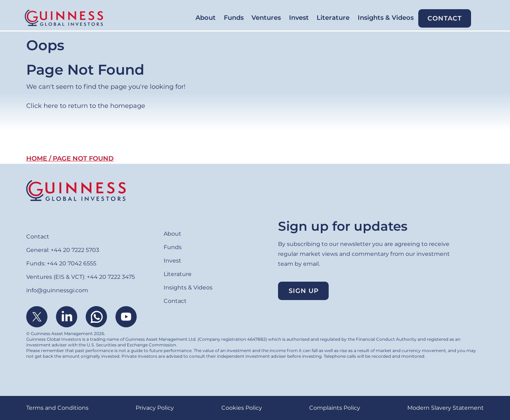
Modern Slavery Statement (446, 408)
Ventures (225, 18)
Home (37, 159)
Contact (440, 18)
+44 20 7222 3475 (111, 277)
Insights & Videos (372, 18)
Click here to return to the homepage (86, 106)
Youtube (126, 317)
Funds (183, 18)
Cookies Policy (242, 408)
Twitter (37, 317)
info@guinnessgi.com (57, 290)
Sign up (304, 291)
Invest (267, 18)
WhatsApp (96, 317)
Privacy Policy (155, 408)
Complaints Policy (335, 408)
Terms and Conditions (57, 408)
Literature (310, 18)
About (146, 18)
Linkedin (67, 317)
